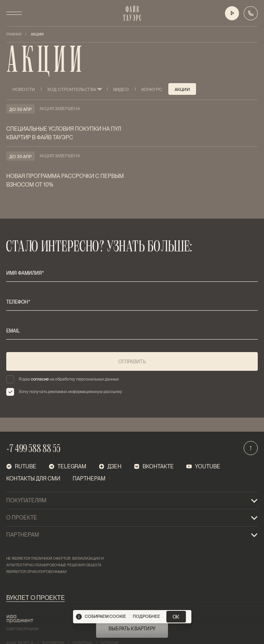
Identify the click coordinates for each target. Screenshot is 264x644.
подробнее (146, 617)
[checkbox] (132, 379)
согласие (40, 379)
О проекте (132, 518)
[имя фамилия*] (132, 273)
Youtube (203, 466)
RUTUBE (21, 466)
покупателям (132, 501)
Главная (14, 35)
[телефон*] (132, 302)
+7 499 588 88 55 (33, 450)
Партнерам (89, 479)
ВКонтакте (154, 466)
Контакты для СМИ (33, 479)
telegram (68, 466)
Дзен (110, 466)
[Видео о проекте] (232, 13)
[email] (132, 331)
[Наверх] (251, 448)
